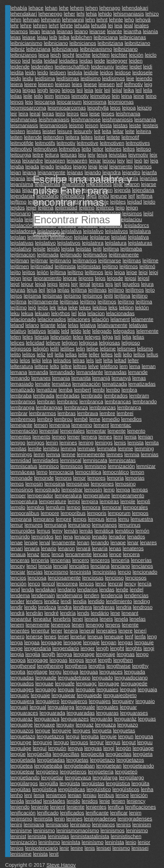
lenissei (140, 848)
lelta (108, 360)
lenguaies (107, 689)
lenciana (100, 566)
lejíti (108, 296)
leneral (87, 631)
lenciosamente (64, 578)
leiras (48, 114)
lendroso (143, 607)
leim (49, 96)
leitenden (54, 137)
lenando (100, 543)
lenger (88, 648)
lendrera (83, 607)
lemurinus (129, 525)
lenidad (34, 801)
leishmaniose (86, 120)
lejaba (17, 167)
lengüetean (109, 766)
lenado (100, 537)
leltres (80, 366)
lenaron (66, 548)
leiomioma (95, 102)
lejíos (16, 296)
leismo (76, 125)
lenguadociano (131, 678)
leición (136, 55)
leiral (35, 114)
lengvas (93, 748)
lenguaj (128, 689)
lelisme (108, 349)
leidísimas (68, 78)
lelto (55, 366)
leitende (33, 137)
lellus (152, 355)
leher (69, 14)
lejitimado (71, 255)
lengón (124, 748)
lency (130, 584)
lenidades (54, 801)
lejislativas (22, 243)
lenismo (121, 848)
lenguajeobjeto (120, 695)
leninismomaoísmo (78, 830)
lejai (93, 167)
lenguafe (65, 684)
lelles (107, 355)
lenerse (34, 637)
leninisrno (137, 830)
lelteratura (22, 366)
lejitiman (20, 261)
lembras (67, 413)
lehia (91, 14)
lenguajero (47, 701)
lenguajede (89, 695)
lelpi (36, 360)
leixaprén (77, 161)
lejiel (31, 208)
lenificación (23, 813)
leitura (52, 155)
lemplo (18, 507)
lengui (73, 736)
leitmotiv (66, 143)
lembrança (129, 407)
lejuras (18, 290)
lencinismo (56, 572)
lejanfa (149, 172)
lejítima (18, 302)
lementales (73, 431)
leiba (64, 37)
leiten (16, 137)
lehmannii (73, 20)
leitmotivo (21, 149)
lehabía (19, 8)
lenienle (40, 807)
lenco (34, 584)
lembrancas (118, 402)
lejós (43, 308)
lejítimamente (43, 302)
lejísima (32, 296)
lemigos (35, 443)
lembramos (23, 402)
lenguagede (134, 684)
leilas (16, 96)
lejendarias (23, 196)
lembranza (76, 407)
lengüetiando (25, 778)
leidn (30, 73)
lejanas (75, 172)
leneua (95, 637)
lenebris (62, 619)
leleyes (93, 337)
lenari (17, 548)
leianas (65, 31)
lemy (57, 531)
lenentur (40, 631)
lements (41, 437)
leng (152, 637)
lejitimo (110, 266)
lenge (17, 648)
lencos (86, 584)
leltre (66, 366)
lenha (147, 789)
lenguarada (52, 713)
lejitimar (39, 261)
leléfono (109, 366)
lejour (27, 284)
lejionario (20, 214)
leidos (106, 73)
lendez (52, 601)
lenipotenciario (42, 848)
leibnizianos (24, 55)
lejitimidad (42, 266)
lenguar (128, 707)
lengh (102, 648)
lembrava (88, 413)
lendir (17, 607)
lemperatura (24, 501)
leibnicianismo (26, 43)
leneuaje (114, 637)
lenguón (57, 748)
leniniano (80, 825)
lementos (21, 437)
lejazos (30, 190)
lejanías (149, 178)
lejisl (148, 214)
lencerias (61, 560)
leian (35, 31)
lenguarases (134, 713)
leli (117, 337)
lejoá (40, 284)
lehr (14, 26)
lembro (45, 419)
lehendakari (135, 8)
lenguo (61, 742)
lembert (83, 390)
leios (115, 108)
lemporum (119, 513)
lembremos (23, 419)
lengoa (18, 660)
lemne (68, 454)
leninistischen (126, 836)
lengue (43, 731)
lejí (42, 290)
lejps (53, 284)
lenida (17, 801)
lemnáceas (23, 472)
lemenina (59, 425)
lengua (71, 672)
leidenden (42, 67)
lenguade (46, 678)
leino (151, 96)
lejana (29, 172)
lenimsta (43, 819)
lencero (81, 560)
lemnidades (46, 460)
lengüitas (20, 789)
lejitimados (95, 255)
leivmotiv (138, 155)
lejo (109, 272)
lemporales (135, 507)
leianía (150, 31)
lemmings (21, 454)
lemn (39, 454)
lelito (15, 355)
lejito (15, 272)
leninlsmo (49, 842)
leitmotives (138, 143)
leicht (68, 55)
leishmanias (24, 120)
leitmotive (88, 143)
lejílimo (116, 290)
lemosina (54, 484)
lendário (100, 613)
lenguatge (21, 725)
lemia (130, 437)
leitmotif (130, 137)
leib (53, 37)
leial (128, 26)
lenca (58, 554)
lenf (129, 637)
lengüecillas (66, 754)
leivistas (118, 155)
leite (130, 131)
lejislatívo (21, 249)
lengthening (50, 666)
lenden (92, 595)
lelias (138, 337)
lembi (99, 390)
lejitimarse (110, 261)
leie (130, 78)
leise (95, 114)
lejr (75, 284)
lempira (90, 501)
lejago (80, 167)
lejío (150, 290)
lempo (73, 507)
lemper (18, 496)
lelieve (53, 343)
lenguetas (124, 731)
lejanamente (52, 172)
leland (17, 325)
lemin (52, 443)
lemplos (35, 507)
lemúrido (20, 537)
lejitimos (129, 266)
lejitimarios (84, 261)
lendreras (104, 607)
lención (18, 584)
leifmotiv (133, 84)
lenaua (18, 554)
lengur (97, 742)
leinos (17, 102)
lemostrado (47, 490)
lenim (135, 813)
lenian (75, 795)
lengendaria (38, 648)
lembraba (21, 396)
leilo (38, 96)
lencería (120, 560)
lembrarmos (42, 413)
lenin (59, 819)
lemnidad (21, 460)
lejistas (84, 249)
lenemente (37, 625)
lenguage (109, 684)
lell (50, 355)
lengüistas (93, 783)
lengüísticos (126, 789)
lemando (20, 378)
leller (94, 355)
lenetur (78, 637)
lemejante (21, 425)
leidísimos (113, 78)
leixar (95, 161)
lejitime (150, 261)
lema (135, 366)
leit (97, 131)
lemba (65, 390)
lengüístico (99, 789)
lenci (32, 566)
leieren (46, 84)
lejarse (149, 184)
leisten (18, 131)
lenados (136, 537)
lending (142, 601)
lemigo (18, 443)
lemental (49, 431)
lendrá (17, 613)
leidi (148, 67)
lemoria (115, 478)
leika (129, 90)
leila (148, 90)
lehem (77, 8)
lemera (89, 437)
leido (43, 73)
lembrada (44, 396)
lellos (139, 355)
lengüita (140, 783)
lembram (139, 396)
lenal (45, 543)
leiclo (151, 55)
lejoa (119, 272)
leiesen (107, 84)
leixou (109, 161)
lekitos (100, 308)
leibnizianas (65, 49)
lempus (96, 519)
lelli (118, 355)
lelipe (92, 349)
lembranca (91, 402)
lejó (32, 308)
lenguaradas (81, 713)
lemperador (40, 496)
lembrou (63, 419)
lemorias (135, 478)
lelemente (147, 331)
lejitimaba (131, 249)
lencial (61, 566)
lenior (144, 842)
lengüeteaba (48, 766)
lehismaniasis (129, 14)
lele (87, 331)
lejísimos (92, 296)
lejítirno (126, 302)
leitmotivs (69, 149)
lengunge (21, 742)
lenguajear (63, 695)
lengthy (140, 666)
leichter (119, 55)
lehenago (110, 8)
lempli (144, 501)
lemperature (53, 501)
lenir (64, 848)
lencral (115, 584)
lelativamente (112, 325)
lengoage (38, 660)
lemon (137, 472)
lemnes (115, 454)
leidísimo (91, 78)
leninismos (112, 830)
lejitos (29, 272)
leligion (70, 343)
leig (148, 84)
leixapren (55, 161)
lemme (125, 449)
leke (73, 308)
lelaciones (79, 319)
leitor (98, 149)
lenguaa (89, 672)
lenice (122, 795)
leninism (142, 825)
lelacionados (52, 319)
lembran (46, 402)
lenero (17, 637)
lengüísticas (72, 789)
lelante (48, 325)
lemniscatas (122, 460)
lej (146, 161)
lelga (107, 337)
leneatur (42, 619)
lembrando (145, 402)
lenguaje (40, 695)
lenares (148, 543)
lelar (62, 325)
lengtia (18, 672)
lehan (51, 8)
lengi (149, 648)
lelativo (18, 331)
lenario (49, 548)
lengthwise (119, 666)
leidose (123, 73)
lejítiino (140, 296)
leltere (41, 366)
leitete (113, 137)
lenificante (97, 813)
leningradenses (135, 819)
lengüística (45, 789)
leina (127, 96)
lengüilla (48, 783)
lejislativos (69, 243)
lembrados (116, 396)
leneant (130, 613)
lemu (123, 519)
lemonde (44, 478)
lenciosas (93, 578)
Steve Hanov (61, 865)
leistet (49, 131)
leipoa (129, 108)
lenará (83, 548)
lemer (73, 437)
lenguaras (107, 713)
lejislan (18, 237)
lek (53, 308)
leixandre (33, 161)
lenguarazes (75, 719)
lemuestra (142, 519)
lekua (27, 313)
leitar (118, 131)
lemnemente (91, 454)
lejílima (79, 290)
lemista (135, 443)
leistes (34, 131)
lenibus (106, 795)
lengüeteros (73, 772)
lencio (124, 572)
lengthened (23, 666)
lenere (126, 631)
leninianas (57, 825)
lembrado (92, 396)
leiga (16, 90)
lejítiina (122, 296)
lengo (142, 654)
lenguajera (22, 701)
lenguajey (123, 701)
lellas (71, 355)
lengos (76, 660)
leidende (20, 67)
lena (68, 537)
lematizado (23, 390)
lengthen (123, 660)
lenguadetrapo (74, 678)
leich (56, 55)
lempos (140, 513)
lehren (40, 26)
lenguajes (100, 701)
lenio (131, 842)
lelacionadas (120, 313)
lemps (80, 519)
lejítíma (144, 302)
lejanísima (22, 184)
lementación (24, 431)
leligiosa (88, 343)
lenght (117, 648)
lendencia (112, 595)
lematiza (61, 384)
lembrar (19, 413)
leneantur (21, 619)
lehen (92, 8)
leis (84, 114)
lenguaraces (24, 713)
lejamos (143, 167)
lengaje (91, 642)
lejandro (131, 172)
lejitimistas (89, 266)
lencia (45, 566)
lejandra (111, 172)
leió (138, 161)
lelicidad (35, 343)
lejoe (132, 272)
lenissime (21, 854)
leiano (81, 31)
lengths (97, 666)
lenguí (40, 748)
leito (86, 149)
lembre (107, 413)
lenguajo (145, 701)
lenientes (96, 807)
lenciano (121, 566)
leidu (28, 78)
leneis (106, 619)
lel (74, 313)
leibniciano (56, 43)
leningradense (100, 819)
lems (111, 519)
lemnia (132, 454)
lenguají (19, 707)
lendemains (69, 595)
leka (62, 308)
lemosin (34, 484)
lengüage (143, 748)
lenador (117, 537)
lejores (86, 278)
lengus (113, 742)
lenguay (65, 725)
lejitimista (65, 266)
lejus (32, 290)
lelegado (102, 331)
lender (17, 601)
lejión (43, 272)
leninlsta (71, 842)
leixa (15, 161)
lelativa (88, 325)
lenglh (48, 654)
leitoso (144, 149)
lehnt (102, 20)
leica (44, 55)
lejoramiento (47, 278)
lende (122, 590)
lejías (64, 290)
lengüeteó (126, 772)
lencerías (141, 560)
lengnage (84, 654)
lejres (98, 284)
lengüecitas (119, 754)
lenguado (102, 678)
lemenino (82, 425)
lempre (64, 519)
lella (59, 355)
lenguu (145, 742)
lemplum (56, 507)
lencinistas (104, 572)
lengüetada (23, 760)
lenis (90, 848)
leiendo (144, 78)
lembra (129, 390)
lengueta (102, 731)
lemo (42, 472)
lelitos (29, 355)
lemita (152, 443)
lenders (34, 601)
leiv (91, 155)
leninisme (21, 830)
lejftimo (18, 202)
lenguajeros (74, 701)
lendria (124, 607)
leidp (16, 78)
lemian (145, 437)
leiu (82, 155)
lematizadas (142, 384)
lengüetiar (52, 778)
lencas (101, 554)
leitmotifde (22, 143)
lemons (63, 478)
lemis (120, 443)
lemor (80, 478)
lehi (80, 14)
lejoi (143, 272)
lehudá (99, 26)
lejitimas (132, 261)
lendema (20, 595)
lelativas (138, 325)
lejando (93, 172)
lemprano (44, 519)
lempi (74, 501)
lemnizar (146, 466)
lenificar (119, 813)
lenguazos (22, 731)
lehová (143, 20)
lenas (115, 548)
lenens (113, 625)
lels (90, 360)
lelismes (126, 349)
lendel (136, 590)
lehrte (67, 26)
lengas (125, 642)
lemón (142, 531)
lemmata (107, 449)
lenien (118, 801)
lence (115, 554)
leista (106, 125)
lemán (71, 531)
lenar (133, 543)
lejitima (111, 249)
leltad (120, 360)
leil (138, 90)
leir (14, 114)
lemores (96, 478)
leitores (113, 149)
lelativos (37, 331)
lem (124, 366)
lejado (47, 167)
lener (57, 631)
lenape (118, 543)
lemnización (121, 466)
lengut (129, 742)
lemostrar (72, 490)
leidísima (45, 78)
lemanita (81, 378)
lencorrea (67, 584)
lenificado (48, 813)
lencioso (114, 578)
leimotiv (80, 96)
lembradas (68, 396)
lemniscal (71, 460)
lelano (32, 325)
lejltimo (75, 272)
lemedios (132, 419)
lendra (65, 607)
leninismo (44, 830)
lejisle (39, 249)
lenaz (33, 554)
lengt (91, 660)
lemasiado (22, 384)
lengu (55, 672)
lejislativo (45, 243)
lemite (35, 449)
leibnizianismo (96, 49)
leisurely (83, 131)
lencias (35, 572)
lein (116, 96)
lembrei (125, 413)
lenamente (63, 543)
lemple (128, 501)
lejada (32, 167)
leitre (38, 155)
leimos (63, 96)
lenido (73, 801)
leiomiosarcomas (67, 108)
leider (122, 67)
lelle (83, 355)
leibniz (18, 49)
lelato (54, 331)
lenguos (79, 742)
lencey (18, 566)
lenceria (40, 560)
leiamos (19, 31)
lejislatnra (93, 243)
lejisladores (23, 231)
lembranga (22, 407)
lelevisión (61, 337)
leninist (18, 836)
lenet (63, 637)
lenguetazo (23, 736)
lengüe (18, 754)
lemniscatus (24, 466)
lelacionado (23, 319)
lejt (118, 284)
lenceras (20, 560)
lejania (18, 178)
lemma (68, 449)
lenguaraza (47, 719)
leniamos (56, 795)
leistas (120, 125)
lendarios (87, 590)
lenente (130, 625)
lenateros (133, 548)
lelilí (54, 349)
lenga (17, 642)
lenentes (20, 631)
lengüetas (77, 760)
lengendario (66, 648)
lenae (17, 543)
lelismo (145, 349)
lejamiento (121, 167)
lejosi (130, 278)
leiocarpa (45, 102)
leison (92, 125)
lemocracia (61, 472)
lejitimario (60, 261)
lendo (30, 607)
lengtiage (37, 672)
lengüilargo (132, 778)
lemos (17, 484)
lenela (121, 619)
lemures (34, 525)
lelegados (124, 331)
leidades (68, 61)
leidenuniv (103, 67)
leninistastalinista (90, 836)
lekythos (61, 313)
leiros (73, 114)
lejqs (64, 284)
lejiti (97, 249)
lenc (45, 554)
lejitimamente (124, 255)
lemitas (18, 449)
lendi (66, 601)
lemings (104, 443)
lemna (53, 454)
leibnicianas (133, 37)
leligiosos (21, 349)
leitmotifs (45, 143)
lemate (43, 384)
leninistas (58, 836)
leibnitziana (110, 43)
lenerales (107, 631)
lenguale (85, 707)
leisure (65, 131)
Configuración (48, 234)
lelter (133, 360)
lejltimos (94, 272)
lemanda (38, 372)
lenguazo (128, 725)
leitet (100, 137)
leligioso (131, 343)
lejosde (115, 278)
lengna (64, 654)
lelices (17, 343)
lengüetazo (102, 760)
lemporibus (73, 513)
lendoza (47, 607)
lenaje (31, 543)
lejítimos (107, 302)
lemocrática (88, 472)
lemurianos (104, 525)
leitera (72, 137)
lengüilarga (105, 778)
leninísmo (93, 842)
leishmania (128, 114)
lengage (73, 642)
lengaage (51, 642)
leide (100, 61)
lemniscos (72, 466)
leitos (129, 149)
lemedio (111, 419)
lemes (105, 437)
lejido (149, 202)
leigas (29, 90)
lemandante (90, 372)
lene (115, 613)
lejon (16, 278)
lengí (109, 748)
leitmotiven (112, 143)
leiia (89, 90)
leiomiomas (121, 102)
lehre (26, 26)
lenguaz (85, 725)
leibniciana (106, 37)
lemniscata (95, 460)
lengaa (32, 642)
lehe (64, 8)
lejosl (144, 278)
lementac (121, 425)
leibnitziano (137, 43)
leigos (68, 90)
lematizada (114, 384)
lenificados (72, 813)
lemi (118, 437)
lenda (28, 590)
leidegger (117, 61)
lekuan (42, 313)
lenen (78, 625)
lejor (27, 278)
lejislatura (116, 243)
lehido (105, 14)
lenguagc (86, 684)
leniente (75, 807)
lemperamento (128, 496)
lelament (120, 319)
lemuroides (23, 531)
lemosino (125, 484)
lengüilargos (24, 783)
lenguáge (21, 748)
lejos (100, 278)
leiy (121, 161)
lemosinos (22, 490)
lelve (94, 366)
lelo (14, 360)
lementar (96, 431)
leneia (91, 619)
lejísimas (52, 296)
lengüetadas (51, 760)
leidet (136, 67)
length (105, 660)
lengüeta (143, 754)
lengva (75, 748)
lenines (74, 819)
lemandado (62, 372)
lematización (86, 384)
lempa (123, 490)
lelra (47, 360)
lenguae (44, 684)
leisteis (150, 125)
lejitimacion (23, 255)
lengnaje (106, 654)
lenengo (95, 625)
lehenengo (50, 14)
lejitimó (147, 266)
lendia (80, 601)
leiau (42, 37)
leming (86, 443)
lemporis (97, 513)
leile (28, 96)
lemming (144, 449)
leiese (90, 84)
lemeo (59, 437)
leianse (97, 31)
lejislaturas (140, 243)
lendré (51, 613)
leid (26, 61)
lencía (144, 584)
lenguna (144, 736)
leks (113, 308)
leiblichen (81, 37)
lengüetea (21, 766)
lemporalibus (25, 513)
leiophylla (98, 108)
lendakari (46, 590)
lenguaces (111, 672)
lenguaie (85, 689)
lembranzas (102, 407)
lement (101, 425)
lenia (39, 795)
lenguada (135, 672)
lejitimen (20, 266)
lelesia (42, 337)
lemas (139, 378)
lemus (43, 531)
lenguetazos (50, 736)
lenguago (46, 689)
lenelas (138, 619)
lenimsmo (21, 819)
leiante (114, 31)
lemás (86, 531)
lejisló (53, 249)
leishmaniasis (54, 120)
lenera (71, 631)
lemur (17, 525)
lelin (81, 349)
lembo (113, 390)
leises (108, 114)
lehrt (54, 26)
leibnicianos (83, 43)
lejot (15, 284)
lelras (79, 360)
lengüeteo (47, 772)
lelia (127, 337)
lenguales (107, 707)
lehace (36, 8)
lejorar (70, 278)
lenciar (18, 572)
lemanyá (121, 378)
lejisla (17, 219)
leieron (63, 84)
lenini (16, 825)
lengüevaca (78, 778)
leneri (140, 631)
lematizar (47, 390)
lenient (58, 807)
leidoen (58, 73)
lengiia (33, 654)
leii (80, 90)
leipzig (144, 108)
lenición (139, 795)
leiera (17, 84)
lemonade (21, 478)
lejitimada (48, 255)
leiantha (133, 31)
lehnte (116, 20)
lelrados (62, 360)
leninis (124, 825)
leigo (55, 90)
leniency (136, 801)
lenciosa (37, 578)
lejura (147, 284)
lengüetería (101, 772)
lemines (68, 443)
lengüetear (22, 772)
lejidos (18, 208)
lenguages (22, 689)
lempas (140, 490)
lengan (109, 642)
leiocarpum (69, 102)
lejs (109, 284)
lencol (48, 584)
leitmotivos (45, 149)
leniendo (20, 807)
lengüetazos (130, 760)
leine (139, 96)
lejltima (58, 272)
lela (82, 313)
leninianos (103, 825)
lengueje (61, 731)
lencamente (78, 554)
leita (107, 131)
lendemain (43, 595)
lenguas (147, 719)
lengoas (59, 660)
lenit (54, 854)
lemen (41, 425)
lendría (68, 613)
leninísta (114, 842)
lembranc (67, 402)
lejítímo (18, 308)
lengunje (42, 742)
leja (154, 161)
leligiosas (110, 343)
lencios (18, 578)
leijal (117, 90)
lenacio (82, 537)
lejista (68, 249)
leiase (29, 37)
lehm (16, 20)
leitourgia (21, 155)
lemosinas (78, 484)
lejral (85, 284)
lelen (16, 337)
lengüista (70, 783)
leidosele (142, 73)
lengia (17, 654)
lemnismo (95, 466)
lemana (19, 372)
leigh (43, 90)
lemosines (102, 484)
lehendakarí (24, 14)
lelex (78, 337)
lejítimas (69, 302)
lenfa (140, 637)
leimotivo (100, 96)
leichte (83, 55)
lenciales (79, 566)
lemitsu (51, 449)
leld (65, 331)
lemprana (21, 519)
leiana (48, 31)
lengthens (76, 666)
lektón (142, 308)
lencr (101, 584)
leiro (60, 114)
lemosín (93, 490)
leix (154, 155)
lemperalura (68, 496)
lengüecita (92, 754)
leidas (86, 61)
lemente (117, 431)
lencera (131, 554)
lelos (25, 360)
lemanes (41, 378)
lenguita (90, 736)
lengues (82, 731)
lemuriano (79, 525)
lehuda (82, 26)
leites (87, 137)
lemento (136, 431)
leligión (41, 349)
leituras (69, 155)
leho (129, 20)
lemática (104, 531)
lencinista (80, 572)
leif (119, 84)
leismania (145, 120)
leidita (17, 73)
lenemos (61, 625)
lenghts (134, 648)
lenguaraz (21, 719)
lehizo (152, 14)
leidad (51, 61)
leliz (41, 355)
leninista (37, 836)
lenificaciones (140, 807)
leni (28, 795)
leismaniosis (54, 125)
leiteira (143, 131)
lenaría (100, 548)
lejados (64, 167)
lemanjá (101, 378)
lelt (99, 360)
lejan (16, 172)
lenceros (100, 560)
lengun (126, 736)
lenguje (108, 736)
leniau (90, 795)
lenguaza (105, 725)
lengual (38, 707)
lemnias (150, 454)
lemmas (86, 449)
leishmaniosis (117, 120)
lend (15, 590)
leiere (30, 84)
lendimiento (119, 601)
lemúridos (42, 537)
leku (15, 313)
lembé (81, 419)
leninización (24, 842)
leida (37, 61)
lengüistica (118, 783)
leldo (76, 331)
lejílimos (135, 290)
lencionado (145, 572)
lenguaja (147, 689)
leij (107, 90)
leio (29, 102)
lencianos (142, 566)
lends (83, 613)
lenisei (104, 848)
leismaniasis (24, 125)
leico (15, 61)
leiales (142, 26)
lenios (17, 848)
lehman (31, 20)
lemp (109, 490)
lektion (126, 308)
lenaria (32, 548)
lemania (61, 378)
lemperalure (97, 496)
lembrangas (49, 407)
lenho (17, 795)
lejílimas (97, 290)
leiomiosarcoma (28, 108)
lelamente (142, 319)
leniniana (34, 825)
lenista (40, 854)
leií (130, 161)
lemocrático (116, 472)
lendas (107, 590)
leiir (99, 90)
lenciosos (136, 578)
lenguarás (101, 719)
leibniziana (38, 49)
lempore (50, 513)
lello (127, 355)
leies (77, 84)
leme (95, 419)
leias (15, 37)
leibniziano (126, 49)
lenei (78, 619)
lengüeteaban (79, 766)
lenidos (90, 801)
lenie (105, 801)
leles (28, 337)
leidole (91, 73)
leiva (102, 155)
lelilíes (68, 349)
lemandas (116, 372)
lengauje (144, 642)
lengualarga (61, 707)
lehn (90, 20)
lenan (83, 543)
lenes (50, 637)
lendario (67, 590)
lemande (138, 372)
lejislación (21, 225)
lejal (103, 167)
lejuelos (131, 284)
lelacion (96, 313)
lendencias (136, 595)
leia (118, 26)
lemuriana (55, 525)
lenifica (116, 807)
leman (149, 366)
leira (23, 114)
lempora (91, 507)
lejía (51, 290)
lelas (73, 325)
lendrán (34, 613)
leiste (135, 125)
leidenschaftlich (72, 67)
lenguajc (20, 695)
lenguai (66, 689)
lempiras (109, 501)
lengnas (126, 654)
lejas (15, 190)
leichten (101, 55)
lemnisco (49, 466)
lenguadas (22, 678)
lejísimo (72, 296)
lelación (100, 319)
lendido (96, 601)
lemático (124, 531)
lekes (85, 308)
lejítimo (88, 302)
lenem (17, 625)
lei (110, 26)
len (58, 537)
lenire (77, 848)
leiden (136, 61)
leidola (75, 73)
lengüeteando (138, 766)
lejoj (154, 272)
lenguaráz (125, 719)
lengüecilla (39, 754)
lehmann (51, 20)
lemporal (112, 507)
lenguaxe (44, 725)
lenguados (22, 684)
